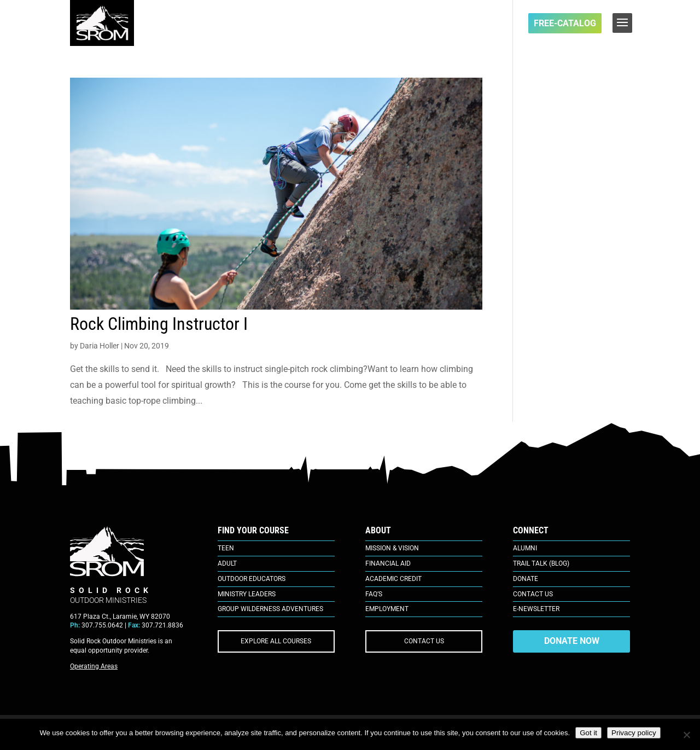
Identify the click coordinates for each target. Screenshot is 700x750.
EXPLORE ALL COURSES (276, 641)
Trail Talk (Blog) (541, 563)
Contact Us (533, 594)
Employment (387, 609)
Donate (526, 579)
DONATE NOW (572, 641)
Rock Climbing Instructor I (159, 324)
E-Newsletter (536, 609)
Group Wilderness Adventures (270, 609)
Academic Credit (393, 579)
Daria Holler (100, 346)
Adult (227, 563)
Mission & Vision (392, 548)
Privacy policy (634, 733)
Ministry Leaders (247, 594)
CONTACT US (424, 641)
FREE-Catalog (565, 23)
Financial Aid (388, 563)
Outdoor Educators (252, 579)
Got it (588, 733)
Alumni (525, 548)
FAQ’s (374, 594)
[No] (686, 735)
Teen (226, 548)
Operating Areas (94, 666)
